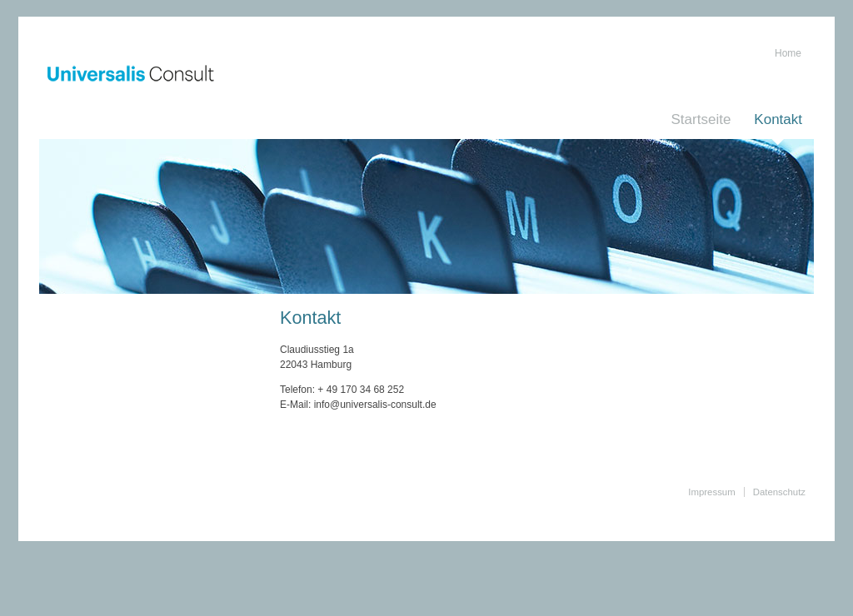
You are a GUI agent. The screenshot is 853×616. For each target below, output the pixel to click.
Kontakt (778, 119)
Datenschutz (779, 492)
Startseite (701, 119)
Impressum (711, 492)
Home (788, 53)
